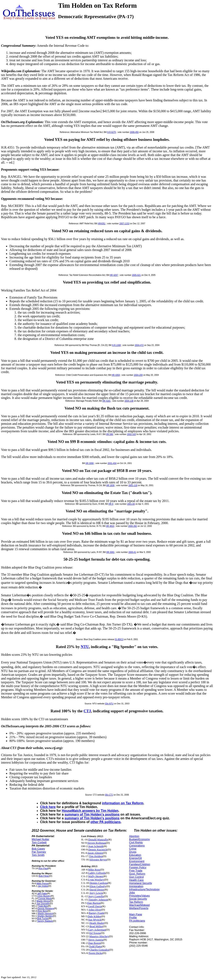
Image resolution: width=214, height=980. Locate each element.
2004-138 (129, 401)
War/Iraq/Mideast (139, 905)
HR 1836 (110, 485)
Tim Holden (96, 856)
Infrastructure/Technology (144, 889)
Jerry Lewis (96, 893)
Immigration (136, 886)
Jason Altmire (95, 853)
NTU (85, 647)
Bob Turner (43, 918)
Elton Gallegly (98, 886)
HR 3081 (110, 552)
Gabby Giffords (97, 873)
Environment (137, 861)
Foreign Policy (138, 867)
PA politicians (137, 921)
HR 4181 (106, 401)
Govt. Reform (137, 874)
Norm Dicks (96, 953)
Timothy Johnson (98, 900)
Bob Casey (38, 849)
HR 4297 (114, 275)
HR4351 (102, 224)
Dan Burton (94, 903)
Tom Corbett (39, 842)
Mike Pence (43, 883)
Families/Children (140, 864)
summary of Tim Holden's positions (92, 814)
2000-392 (132, 526)
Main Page (136, 914)
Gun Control (136, 877)
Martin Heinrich (45, 913)
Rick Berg (43, 911)
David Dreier (97, 890)
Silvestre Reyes (98, 860)
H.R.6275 (111, 132)
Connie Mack (45, 898)
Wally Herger (96, 876)
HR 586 (110, 434)
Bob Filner (44, 876)
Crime (133, 849)
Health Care (136, 880)
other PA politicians (106, 822)
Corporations (137, 846)
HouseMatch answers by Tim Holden (90, 811)
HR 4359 (116, 375)
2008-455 (134, 132)
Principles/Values (139, 896)
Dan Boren (94, 943)
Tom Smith (38, 855)
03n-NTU (109, 704)
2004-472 (139, 345)
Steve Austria (96, 940)
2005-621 (136, 275)
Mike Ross (94, 870)
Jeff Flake (42, 893)
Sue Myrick (95, 920)
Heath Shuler (97, 923)
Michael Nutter (41, 839)
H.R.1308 (116, 345)
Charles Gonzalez (99, 950)
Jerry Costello (96, 896)
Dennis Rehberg (46, 908)
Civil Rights (136, 842)
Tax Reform (136, 902)
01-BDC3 (119, 639)
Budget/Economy (139, 839)
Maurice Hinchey (99, 936)
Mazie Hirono (43, 901)
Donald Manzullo (98, 839)
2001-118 (133, 485)
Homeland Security (141, 883)
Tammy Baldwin (45, 921)
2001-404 (112, 463)
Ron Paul (43, 868)
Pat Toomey (39, 852)
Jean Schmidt (96, 846)
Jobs (132, 892)
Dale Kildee (94, 916)
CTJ (87, 711)
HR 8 (111, 504)
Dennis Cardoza (98, 883)
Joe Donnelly (43, 903)
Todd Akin (43, 906)
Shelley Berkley (45, 916)
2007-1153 (124, 224)
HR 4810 (110, 526)
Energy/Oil (136, 858)
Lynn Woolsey (96, 880)
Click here (48, 807)
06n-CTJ (109, 795)
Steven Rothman (97, 843)
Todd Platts (95, 946)
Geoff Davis (95, 906)
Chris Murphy (44, 896)
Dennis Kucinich (98, 849)
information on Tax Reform (123, 803)
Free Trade (136, 871)
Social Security (138, 899)
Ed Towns (95, 933)
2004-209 (138, 375)
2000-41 (132, 552)
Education (135, 855)
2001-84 (131, 504)
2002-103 (131, 434)
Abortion (134, 836)
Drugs (133, 852)
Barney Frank (96, 913)
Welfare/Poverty (139, 908)
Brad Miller (96, 926)
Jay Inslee (43, 886)
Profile (133, 918)
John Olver (95, 910)
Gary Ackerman (97, 930)
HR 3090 (90, 463)
